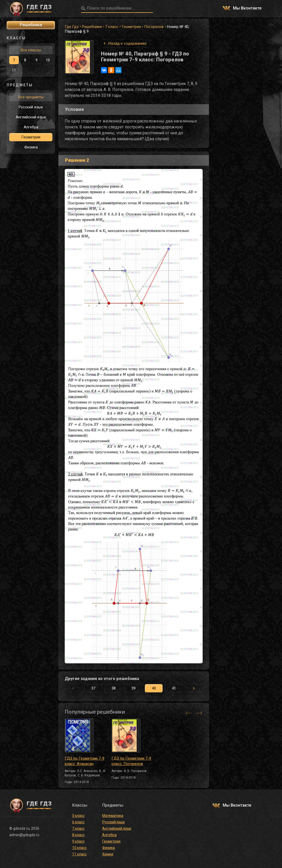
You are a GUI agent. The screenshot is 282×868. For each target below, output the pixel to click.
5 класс (78, 816)
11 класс (79, 854)
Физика (31, 147)
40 (154, 688)
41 (174, 688)
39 (134, 688)
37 (93, 688)
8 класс (78, 835)
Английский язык (31, 117)
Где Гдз (72, 27)
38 (114, 688)
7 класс (112, 27)
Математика (113, 816)
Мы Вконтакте (247, 8)
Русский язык (31, 107)
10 (48, 60)
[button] (194, 688)
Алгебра (31, 127)
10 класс (79, 848)
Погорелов (154, 27)
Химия (108, 854)
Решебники (92, 27)
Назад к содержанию (128, 43)
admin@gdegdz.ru (24, 835)
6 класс (78, 822)
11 (14, 70)
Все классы (31, 50)
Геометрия (131, 27)
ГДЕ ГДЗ (31, 8)
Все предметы (31, 97)
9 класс (78, 841)
